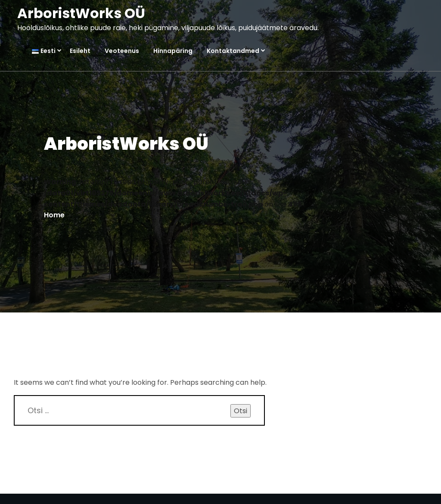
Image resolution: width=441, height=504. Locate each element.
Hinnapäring (173, 51)
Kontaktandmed (233, 51)
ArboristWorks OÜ (81, 13)
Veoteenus (122, 51)
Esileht (80, 51)
